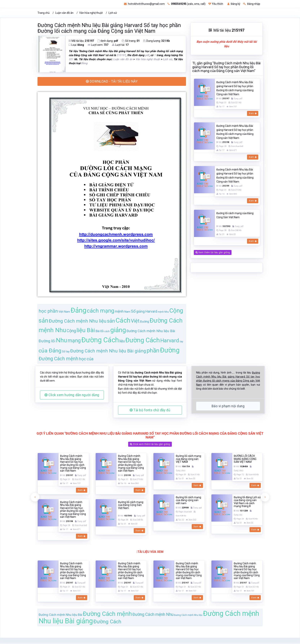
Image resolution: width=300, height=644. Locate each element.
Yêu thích (216, 4)
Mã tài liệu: (81, 41)
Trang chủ (44, 13)
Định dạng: (108, 41)
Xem (253, 113)
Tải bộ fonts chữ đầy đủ (150, 443)
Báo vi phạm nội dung (228, 439)
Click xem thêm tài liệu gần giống (150, 477)
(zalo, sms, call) (187, 4)
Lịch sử (113, 13)
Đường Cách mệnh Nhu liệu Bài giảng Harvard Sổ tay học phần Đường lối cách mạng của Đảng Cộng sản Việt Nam (109, 28)
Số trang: (131, 41)
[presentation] (35, 530)
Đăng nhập (252, 4)
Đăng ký (234, 4)
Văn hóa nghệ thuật (91, 13)
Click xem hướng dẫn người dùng (72, 428)
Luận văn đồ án (64, 13)
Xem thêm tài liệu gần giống (213, 252)
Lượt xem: (98, 45)
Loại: (76, 45)
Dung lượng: (157, 41)
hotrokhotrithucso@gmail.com (144, 4)
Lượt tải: (120, 45)
